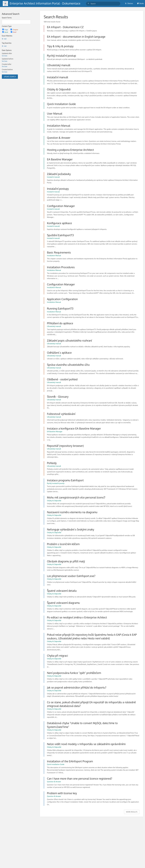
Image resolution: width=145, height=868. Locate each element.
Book (5, 32)
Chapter (14, 30)
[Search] (89, 4)
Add (4, 39)
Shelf (14, 32)
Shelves (129, 3)
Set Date (5, 56)
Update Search (10, 77)
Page (5, 30)
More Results (132, 812)
